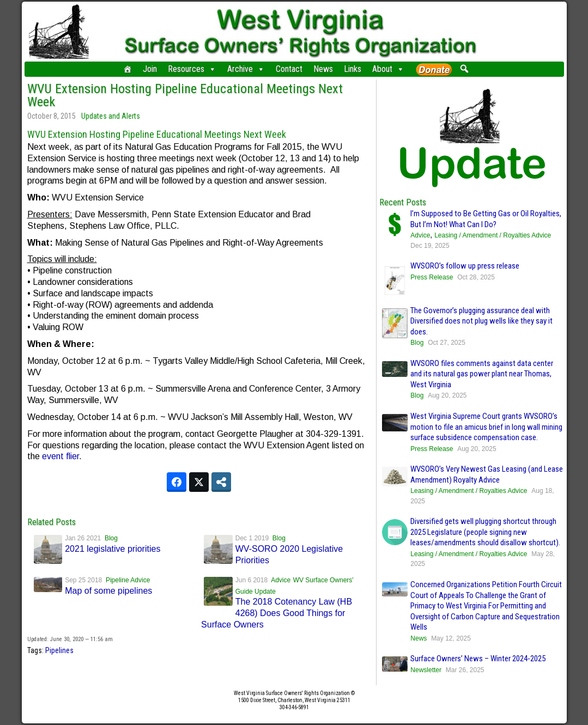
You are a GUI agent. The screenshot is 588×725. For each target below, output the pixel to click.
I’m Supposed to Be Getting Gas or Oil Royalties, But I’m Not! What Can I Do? (486, 219)
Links (353, 69)
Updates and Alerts (111, 116)
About (388, 69)
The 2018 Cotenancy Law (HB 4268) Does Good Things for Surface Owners (277, 613)
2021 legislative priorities (113, 549)
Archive (246, 69)
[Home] (128, 69)
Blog (111, 538)
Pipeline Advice (128, 580)
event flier (60, 456)
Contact (289, 69)
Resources (192, 69)
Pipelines (59, 650)
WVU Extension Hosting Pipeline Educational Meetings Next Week (185, 95)
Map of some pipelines (108, 591)
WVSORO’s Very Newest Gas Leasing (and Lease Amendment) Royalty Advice (487, 474)
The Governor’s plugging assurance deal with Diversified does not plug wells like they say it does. (481, 321)
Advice (281, 580)
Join (150, 69)
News (323, 69)
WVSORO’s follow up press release (465, 266)
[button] (465, 69)
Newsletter (426, 670)
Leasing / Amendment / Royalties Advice (493, 235)
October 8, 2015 (51, 116)
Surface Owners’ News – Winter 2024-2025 (478, 659)
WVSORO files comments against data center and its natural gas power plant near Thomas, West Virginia (482, 374)
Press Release (432, 277)
